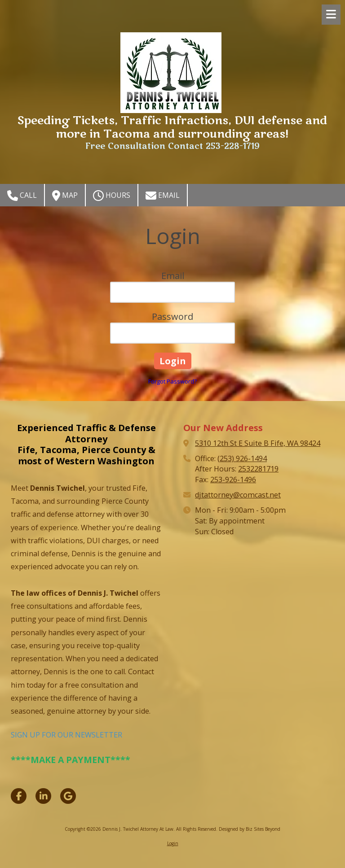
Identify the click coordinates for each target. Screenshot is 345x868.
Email (163, 196)
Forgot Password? (172, 381)
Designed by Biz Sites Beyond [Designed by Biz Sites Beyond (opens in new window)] (250, 829)
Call (22, 196)
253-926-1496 (233, 480)
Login (173, 843)
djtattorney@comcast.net (238, 495)
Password (172, 316)
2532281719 (258, 469)
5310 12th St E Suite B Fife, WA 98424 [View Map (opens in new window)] (258, 443)
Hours (112, 196)
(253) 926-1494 (242, 458)
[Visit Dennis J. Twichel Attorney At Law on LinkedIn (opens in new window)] (43, 796)
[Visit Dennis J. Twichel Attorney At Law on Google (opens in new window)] (68, 796)
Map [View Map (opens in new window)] (65, 196)
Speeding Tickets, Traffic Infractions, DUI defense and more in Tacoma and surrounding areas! (172, 128)
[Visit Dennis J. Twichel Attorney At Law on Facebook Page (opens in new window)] (19, 796)
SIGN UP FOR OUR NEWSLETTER (66, 735)
